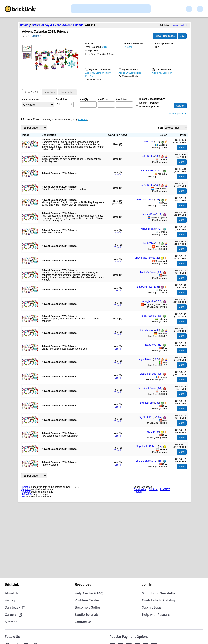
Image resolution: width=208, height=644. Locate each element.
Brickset (153, 489)
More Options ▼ (178, 114)
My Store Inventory (100, 70)
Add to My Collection (162, 73)
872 (159, 388)
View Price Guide (165, 36)
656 (159, 272)
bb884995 (26, 494)
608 (159, 374)
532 (157, 156)
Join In (147, 585)
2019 (105, 47)
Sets (35, 25)
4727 (159, 229)
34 (160, 446)
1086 (156, 287)
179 (157, 142)
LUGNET (165, 489)
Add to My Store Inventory (98, 73)
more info (83, 119)
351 (159, 345)
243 (157, 200)
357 (159, 171)
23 (158, 258)
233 (157, 403)
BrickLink (12, 585)
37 (158, 432)
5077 (156, 359)
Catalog (25, 25)
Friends (78, 25)
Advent (67, 25)
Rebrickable (140, 489)
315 (157, 243)
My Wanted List (131, 70)
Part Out (89, 76)
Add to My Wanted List (130, 73)
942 (157, 185)
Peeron (138, 492)
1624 (159, 417)
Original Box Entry (180, 25)
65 (160, 461)
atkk (23, 497)
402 (157, 330)
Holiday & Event (50, 25)
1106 (159, 214)
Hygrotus (26, 487)
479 (159, 316)
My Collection (163, 70)
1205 (159, 301)
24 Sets (128, 47)
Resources (83, 585)
